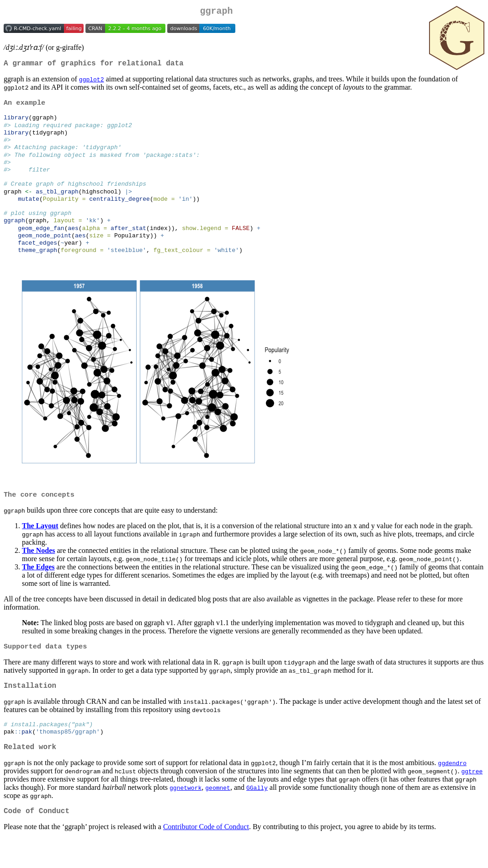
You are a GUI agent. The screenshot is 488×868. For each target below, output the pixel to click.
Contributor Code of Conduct (206, 856)
